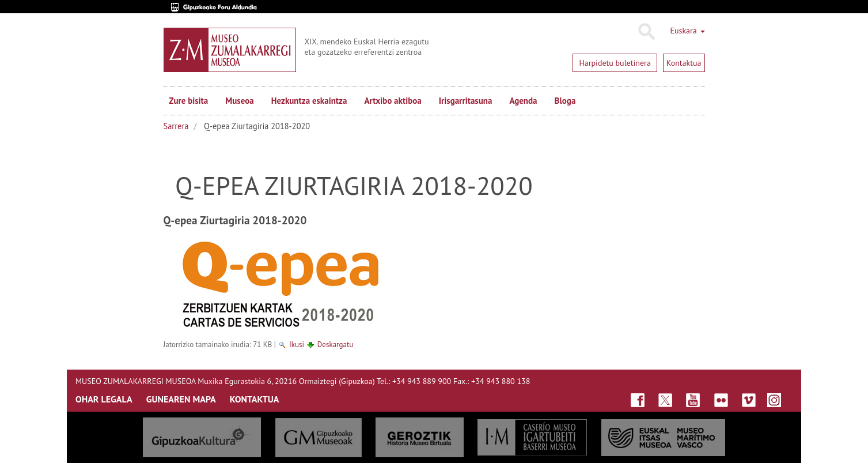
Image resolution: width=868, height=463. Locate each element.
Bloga (565, 101)
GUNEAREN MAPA (181, 399)
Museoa (239, 101)
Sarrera (176, 126)
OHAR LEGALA (104, 399)
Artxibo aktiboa (393, 101)
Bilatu (646, 32)
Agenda (523, 101)
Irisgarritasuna (466, 101)
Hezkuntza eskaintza (309, 101)
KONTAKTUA (255, 399)
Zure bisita (189, 101)
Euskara (687, 31)
